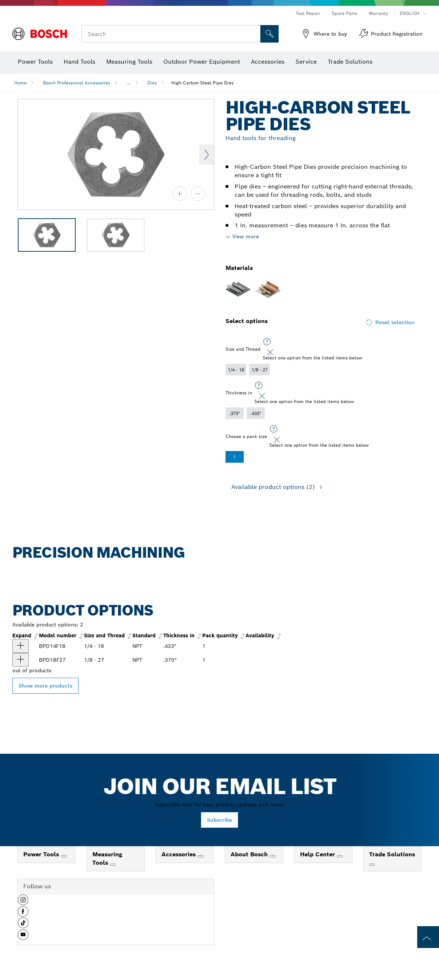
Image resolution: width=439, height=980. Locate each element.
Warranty (378, 13)
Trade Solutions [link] (392, 854)
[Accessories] (200, 856)
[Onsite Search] (270, 34)
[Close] (270, 352)
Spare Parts (344, 13)
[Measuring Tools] (113, 865)
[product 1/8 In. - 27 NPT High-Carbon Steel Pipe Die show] (21, 660)
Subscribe (219, 820)
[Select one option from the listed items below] (267, 342)
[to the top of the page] (428, 937)
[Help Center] (340, 856)
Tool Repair (308, 13)
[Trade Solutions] (372, 865)
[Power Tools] (64, 856)
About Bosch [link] (250, 854)
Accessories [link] (179, 854)
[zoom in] (180, 194)
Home (20, 83)
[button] (23, 903)
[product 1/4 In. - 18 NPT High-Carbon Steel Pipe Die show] (21, 646)
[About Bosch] (272, 856)
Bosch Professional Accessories (77, 83)
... (129, 83)
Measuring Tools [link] (107, 859)
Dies (152, 83)
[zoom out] (198, 194)
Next (207, 155)
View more (246, 236)
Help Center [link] (318, 854)
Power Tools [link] (42, 854)
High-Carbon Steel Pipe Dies (202, 83)
